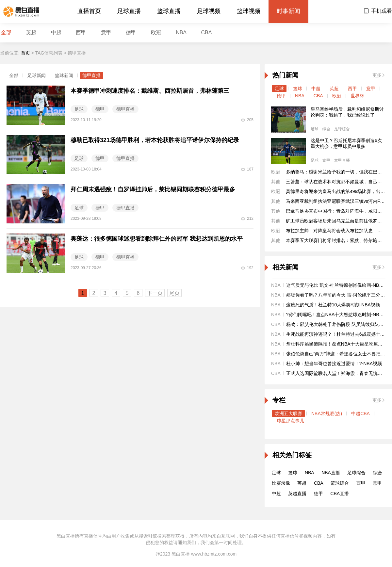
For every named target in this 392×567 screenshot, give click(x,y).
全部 (6, 32)
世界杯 (357, 96)
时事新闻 (288, 11)
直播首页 (89, 11)
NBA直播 (331, 473)
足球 (279, 89)
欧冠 (156, 32)
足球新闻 (37, 75)
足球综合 (342, 129)
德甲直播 (91, 75)
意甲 (106, 32)
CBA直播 (340, 494)
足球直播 (129, 11)
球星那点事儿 (290, 421)
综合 (326, 129)
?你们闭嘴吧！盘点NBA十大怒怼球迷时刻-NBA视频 (339, 315)
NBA (181, 32)
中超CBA (360, 413)
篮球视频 (249, 11)
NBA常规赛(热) (327, 413)
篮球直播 (169, 11)
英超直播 (297, 494)
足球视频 (209, 11)
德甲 (131, 32)
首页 (25, 53)
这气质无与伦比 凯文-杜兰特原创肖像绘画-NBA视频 (339, 285)
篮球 (298, 89)
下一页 (155, 293)
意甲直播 (342, 160)
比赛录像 (281, 483)
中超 (56, 32)
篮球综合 (340, 483)
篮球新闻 (64, 75)
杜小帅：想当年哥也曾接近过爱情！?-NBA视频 (334, 364)
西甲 (81, 32)
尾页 (174, 293)
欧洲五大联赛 (288, 413)
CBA (207, 32)
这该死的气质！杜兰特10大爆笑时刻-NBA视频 (333, 305)
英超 (31, 32)
